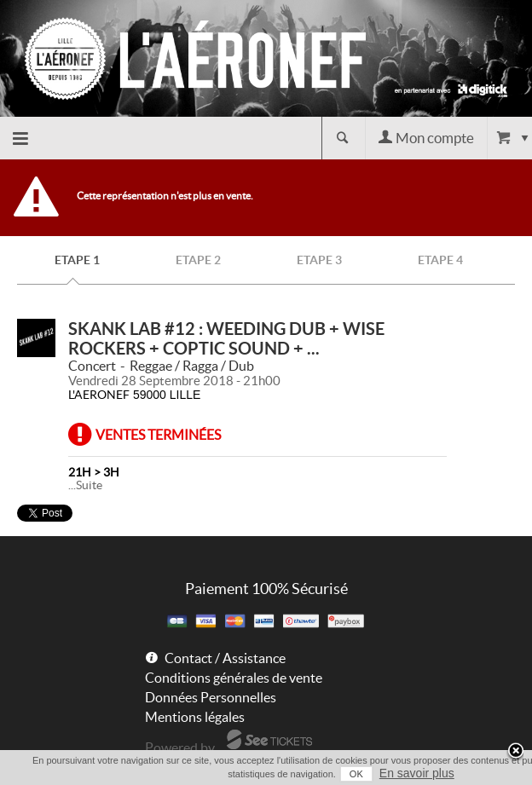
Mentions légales (195, 717)
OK (356, 774)
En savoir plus (417, 773)
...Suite (85, 485)
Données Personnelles (211, 697)
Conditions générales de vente (234, 678)
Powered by (180, 747)
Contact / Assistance (225, 658)
